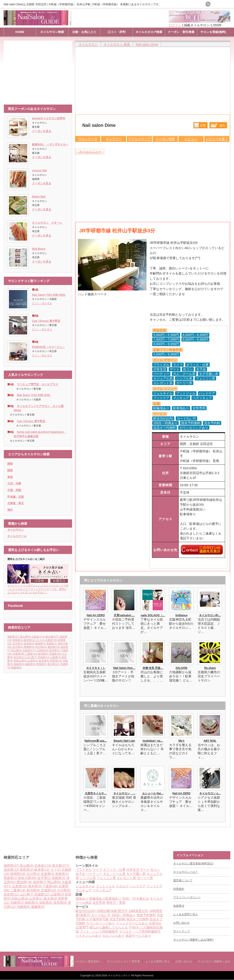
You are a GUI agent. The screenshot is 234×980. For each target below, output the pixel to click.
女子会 (80, 874)
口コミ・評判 (117, 32)
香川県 (54, 664)
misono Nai (39, 171)
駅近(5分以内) (86, 911)
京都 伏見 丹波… (153, 668)
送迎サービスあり (138, 936)
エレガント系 (126, 878)
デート (145, 870)
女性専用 (99, 903)
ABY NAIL (210, 741)
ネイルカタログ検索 (149, 32)
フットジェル (105, 886)
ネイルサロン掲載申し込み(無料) (193, 940)
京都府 (52, 640)
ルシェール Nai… (153, 793)
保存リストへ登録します (218, 126)
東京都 (53, 637)
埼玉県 (42, 647)
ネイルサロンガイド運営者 (123, 961)
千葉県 (51, 886)
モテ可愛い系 (136, 874)
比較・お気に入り (84, 32)
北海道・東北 (16, 503)
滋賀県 (12, 870)
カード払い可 (101, 915)
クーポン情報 (165, 139)
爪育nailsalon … (124, 615)
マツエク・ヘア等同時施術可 (140, 931)
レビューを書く (217, 139)
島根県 (41, 643)
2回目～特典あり (124, 915)
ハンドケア (138, 886)
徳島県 (19, 664)
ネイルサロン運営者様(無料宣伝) (193, 863)
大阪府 (29, 650)
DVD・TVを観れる (136, 899)
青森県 (52, 643)
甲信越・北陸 (16, 497)
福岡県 (14, 637)
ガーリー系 (145, 878)
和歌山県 (21, 661)
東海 (10, 477)
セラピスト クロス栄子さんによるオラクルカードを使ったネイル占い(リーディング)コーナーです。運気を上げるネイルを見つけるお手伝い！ (38, 588)
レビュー (191, 139)
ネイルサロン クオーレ (47, 223)
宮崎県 (17, 903)
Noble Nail (39, 197)
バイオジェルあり (88, 936)
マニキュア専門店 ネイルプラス (37, 384)
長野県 (56, 661)
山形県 (33, 661)
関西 (10, 470)
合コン (155, 870)
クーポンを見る (42, 131)
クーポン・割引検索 (181, 32)
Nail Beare (39, 249)
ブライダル (84, 870)
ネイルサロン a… (210, 793)
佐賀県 (29, 643)
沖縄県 (24, 907)
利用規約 (179, 889)
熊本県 (55, 650)
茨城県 (44, 657)
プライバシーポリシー (187, 897)
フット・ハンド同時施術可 (99, 931)
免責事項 (179, 906)
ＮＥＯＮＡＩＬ (96, 668)
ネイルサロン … (124, 793)
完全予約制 (117, 919)
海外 (10, 510)
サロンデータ (88, 139)
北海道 (38, 637)
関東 (10, 464)
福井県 (40, 882)
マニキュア (84, 890)
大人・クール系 (114, 874)
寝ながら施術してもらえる (109, 927)
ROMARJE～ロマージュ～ (48, 347)
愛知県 (54, 647)
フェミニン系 (106, 878)
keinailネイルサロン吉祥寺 (49, 118)
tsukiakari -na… (153, 741)
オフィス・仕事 (114, 870)
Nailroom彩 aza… (96, 741)
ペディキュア (102, 890)
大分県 (64, 890)
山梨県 (56, 657)
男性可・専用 (116, 903)
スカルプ (122, 886)
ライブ (97, 870)
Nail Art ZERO (96, 615)
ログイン (175, 25)
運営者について (183, 880)
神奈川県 (28, 878)
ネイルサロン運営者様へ (86, 961)
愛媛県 (16, 668)
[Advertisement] (39, 70)
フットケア (154, 886)
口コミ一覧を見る (42, 303)
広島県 (43, 650)
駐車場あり (113, 899)
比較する (201, 125)
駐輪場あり (97, 899)
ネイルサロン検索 (52, 32)
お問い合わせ (181, 923)
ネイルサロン (16, 530)
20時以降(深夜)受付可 (112, 911)
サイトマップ (181, 931)
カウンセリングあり (101, 923)
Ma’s (181, 741)
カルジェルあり (113, 936)
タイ (41, 640)
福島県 (31, 664)
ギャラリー (114, 139)
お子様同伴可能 (97, 919)
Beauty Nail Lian (124, 741)
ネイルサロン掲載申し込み (214, 961)
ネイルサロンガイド (120, 975)
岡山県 (17, 650)
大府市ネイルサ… (96, 793)
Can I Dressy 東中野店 (46, 321)
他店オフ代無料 (138, 919)
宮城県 (56, 654)
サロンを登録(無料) (213, 32)
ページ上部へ (230, 834)
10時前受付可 (138, 911)
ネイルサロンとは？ (186, 872)
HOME (20, 32)
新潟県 (44, 654)
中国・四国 (14, 490)
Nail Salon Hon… (124, 668)
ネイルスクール (17, 536)
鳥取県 (18, 640)
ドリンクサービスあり (132, 923)
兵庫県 (19, 654)
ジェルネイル (85, 886)
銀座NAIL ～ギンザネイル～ (50, 144)
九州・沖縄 (14, 483)
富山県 (26, 637)
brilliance (182, 615)
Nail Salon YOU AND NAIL (49, 295)
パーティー (94, 874)
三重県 (32, 654)
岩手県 (18, 647)
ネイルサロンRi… (210, 615)
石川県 (18, 643)
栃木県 (45, 661)
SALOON (181, 668)
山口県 (32, 657)
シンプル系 (88, 878)
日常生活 (133, 870)
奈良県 (20, 657)
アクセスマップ (139, 139)
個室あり (82, 899)
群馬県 (42, 664)
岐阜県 (30, 640)
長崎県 (29, 647)
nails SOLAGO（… (153, 615)
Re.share (210, 668)
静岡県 (18, 874)
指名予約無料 (146, 915)
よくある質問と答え (186, 914)
